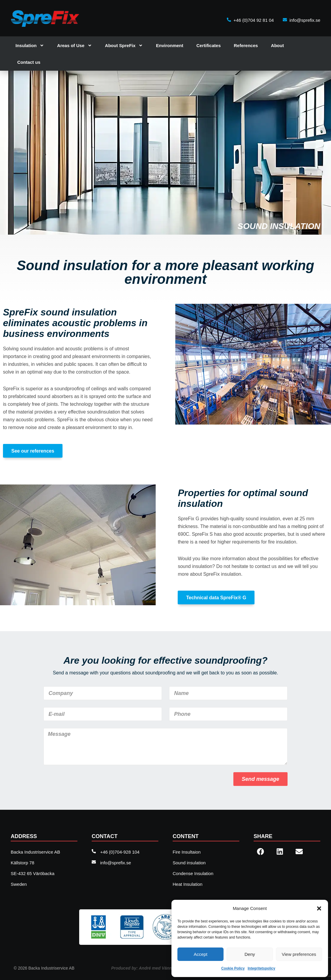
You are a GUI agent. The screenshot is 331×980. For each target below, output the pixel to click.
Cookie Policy (233, 968)
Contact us (29, 62)
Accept (201, 954)
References (246, 45)
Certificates (209, 45)
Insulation (30, 45)
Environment (170, 45)
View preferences (299, 954)
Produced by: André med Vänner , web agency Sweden (165, 968)
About (277, 45)
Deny (250, 954)
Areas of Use (75, 45)
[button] (319, 908)
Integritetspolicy (261, 968)
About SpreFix (124, 45)
